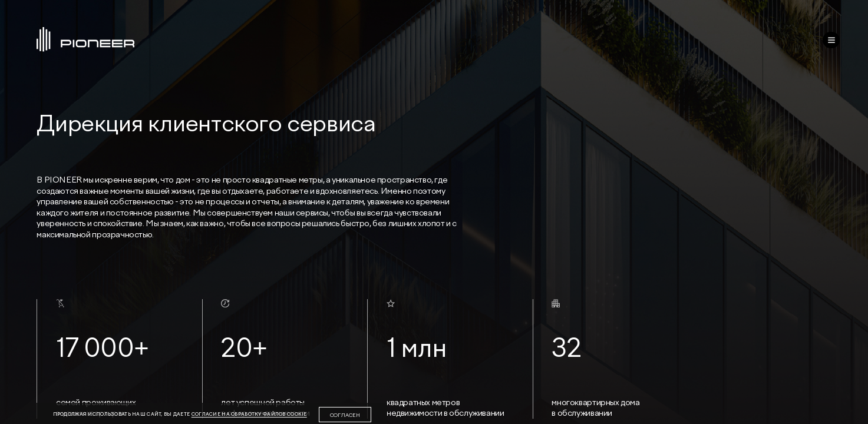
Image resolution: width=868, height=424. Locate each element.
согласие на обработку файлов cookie (249, 414)
